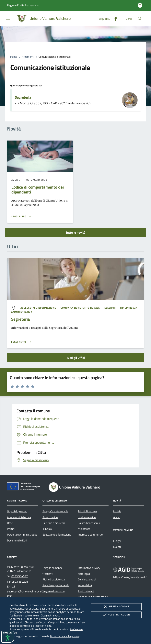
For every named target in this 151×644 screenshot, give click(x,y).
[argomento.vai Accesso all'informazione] (39, 308)
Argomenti (28, 57)
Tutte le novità (75, 232)
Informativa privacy (89, 568)
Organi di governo (17, 511)
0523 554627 (20, 576)
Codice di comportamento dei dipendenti (38, 189)
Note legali (84, 574)
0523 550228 (20, 582)
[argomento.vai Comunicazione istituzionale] (81, 308)
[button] (24, 5)
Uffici (10, 523)
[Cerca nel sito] (140, 19)
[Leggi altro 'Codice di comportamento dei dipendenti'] (21, 217)
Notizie (117, 511)
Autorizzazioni (50, 517)
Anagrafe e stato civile (55, 511)
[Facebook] (114, 18)
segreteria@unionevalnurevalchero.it (29, 591)
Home (14, 57)
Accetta (116, 615)
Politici (11, 529)
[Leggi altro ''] (21, 342)
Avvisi (117, 517)
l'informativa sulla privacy (65, 636)
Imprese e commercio (90, 535)
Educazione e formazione (57, 535)
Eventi (117, 547)
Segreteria (23, 97)
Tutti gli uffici (76, 358)
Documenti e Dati (17, 540)
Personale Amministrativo (22, 535)
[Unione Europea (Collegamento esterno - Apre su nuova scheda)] (25, 487)
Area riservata (86, 591)
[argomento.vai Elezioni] (110, 308)
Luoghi (117, 541)
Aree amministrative (19, 517)
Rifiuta (116, 607)
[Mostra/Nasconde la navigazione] (8, 18)
